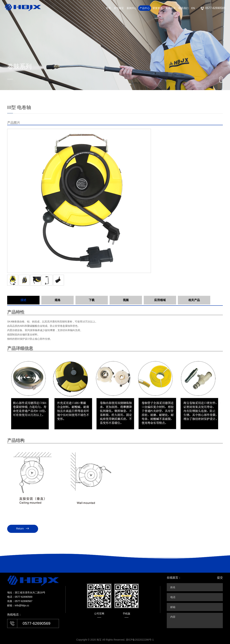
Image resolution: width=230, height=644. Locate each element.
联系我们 (183, 8)
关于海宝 (119, 8)
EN (193, 8)
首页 (108, 8)
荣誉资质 (158, 8)
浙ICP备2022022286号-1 (140, 640)
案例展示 (171, 8)
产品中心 (145, 8)
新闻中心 (132, 8)
